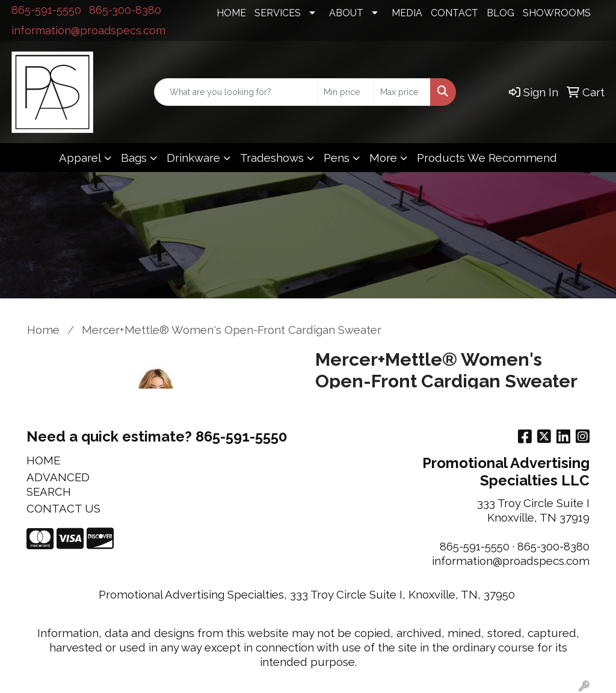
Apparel (80, 158)
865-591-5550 (46, 10)
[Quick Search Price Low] (346, 92)
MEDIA (407, 13)
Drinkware (193, 158)
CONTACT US (63, 508)
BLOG (500, 13)
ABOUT (346, 13)
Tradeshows (272, 158)
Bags (134, 158)
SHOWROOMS (557, 13)
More (383, 158)
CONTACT (454, 13)
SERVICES (278, 13)
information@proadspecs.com (88, 30)
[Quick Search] (236, 92)
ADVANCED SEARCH (58, 484)
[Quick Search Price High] (402, 92)
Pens (337, 158)
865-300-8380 (125, 10)
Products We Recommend (487, 158)
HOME (231, 13)
